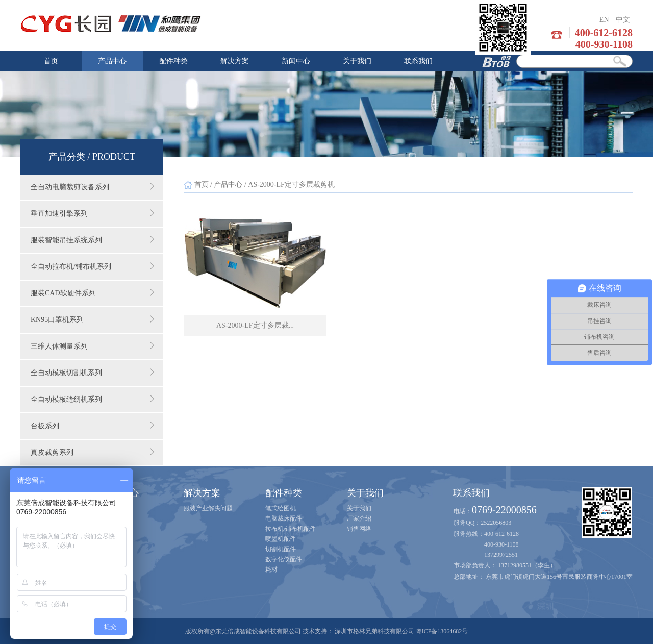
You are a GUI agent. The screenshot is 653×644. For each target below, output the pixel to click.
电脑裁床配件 (284, 518)
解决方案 (235, 61)
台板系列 (92, 426)
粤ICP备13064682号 (442, 631)
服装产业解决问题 (208, 508)
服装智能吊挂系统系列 (92, 240)
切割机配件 (281, 549)
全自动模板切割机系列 (92, 373)
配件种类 (173, 61)
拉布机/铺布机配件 (291, 529)
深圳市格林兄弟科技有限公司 (374, 631)
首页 (51, 61)
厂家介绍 (359, 518)
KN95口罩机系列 (92, 319)
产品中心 (112, 61)
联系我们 (418, 61)
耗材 (271, 569)
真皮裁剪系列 (92, 452)
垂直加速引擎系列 (92, 213)
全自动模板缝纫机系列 (92, 399)
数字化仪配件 (284, 559)
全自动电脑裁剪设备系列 (92, 187)
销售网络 (359, 529)
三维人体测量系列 (92, 346)
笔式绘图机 (281, 508)
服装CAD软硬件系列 (92, 293)
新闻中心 (296, 61)
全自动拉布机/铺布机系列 (92, 266)
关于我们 (357, 61)
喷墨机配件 (281, 539)
